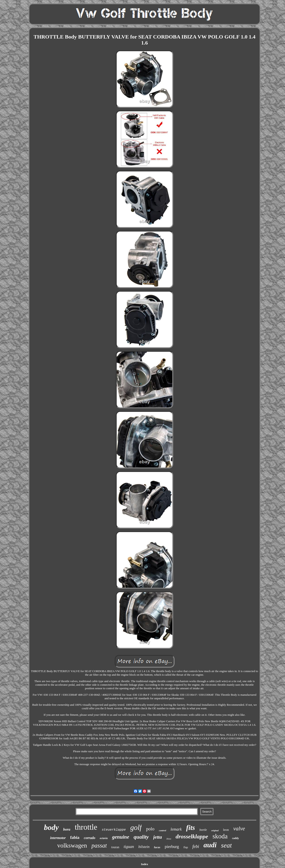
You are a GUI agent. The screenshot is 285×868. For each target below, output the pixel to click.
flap (186, 847)
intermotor (58, 838)
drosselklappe (192, 836)
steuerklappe (114, 830)
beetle (203, 830)
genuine (121, 837)
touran (115, 847)
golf (136, 827)
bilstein (144, 847)
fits (191, 828)
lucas (157, 847)
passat (99, 846)
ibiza (169, 839)
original (215, 830)
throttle (86, 827)
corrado (90, 838)
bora (67, 829)
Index (145, 864)
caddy (235, 838)
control (163, 830)
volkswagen (72, 845)
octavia (104, 838)
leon (226, 830)
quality (141, 837)
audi (210, 845)
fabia (75, 837)
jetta (158, 837)
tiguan (129, 847)
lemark (176, 829)
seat (226, 845)
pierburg (172, 847)
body (51, 827)
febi (196, 846)
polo (150, 829)
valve (239, 828)
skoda (220, 836)
